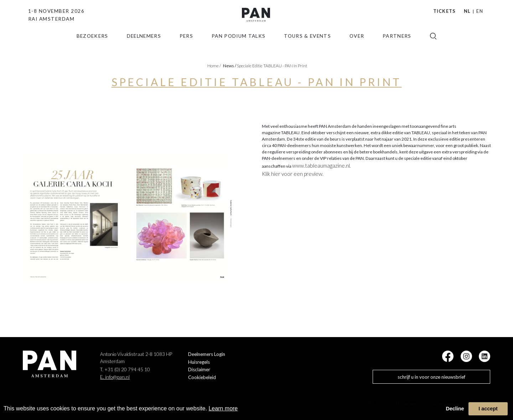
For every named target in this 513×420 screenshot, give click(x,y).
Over (357, 47)
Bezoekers (92, 47)
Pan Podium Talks (239, 47)
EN (480, 11)
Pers (186, 47)
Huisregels (199, 362)
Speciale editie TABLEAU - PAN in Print (272, 66)
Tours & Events (307, 47)
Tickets (445, 11)
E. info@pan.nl (115, 377)
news (230, 66)
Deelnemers (144, 47)
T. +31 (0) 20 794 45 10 (125, 369)
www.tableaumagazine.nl (321, 166)
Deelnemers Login (207, 354)
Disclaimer (199, 369)
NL (467, 11)
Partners (397, 47)
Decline (455, 409)
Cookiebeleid (202, 377)
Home (214, 66)
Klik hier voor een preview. (293, 174)
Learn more (223, 408)
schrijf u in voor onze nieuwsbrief (431, 377)
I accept (488, 409)
